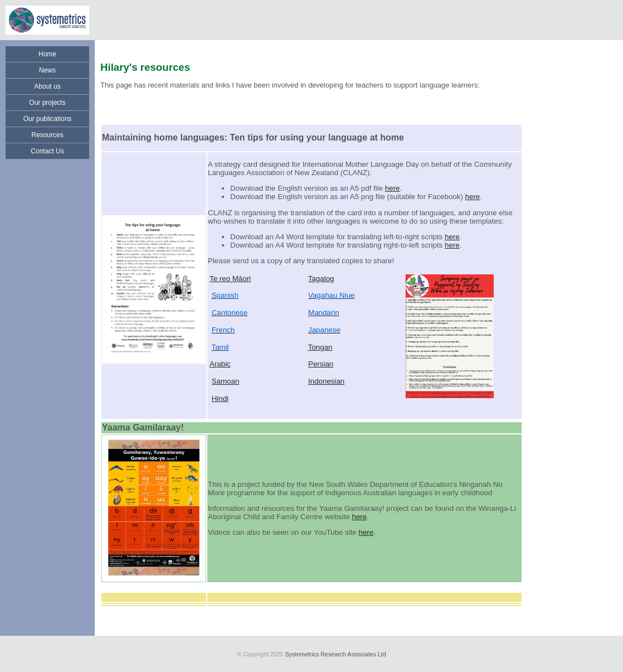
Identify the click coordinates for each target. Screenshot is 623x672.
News (47, 70)
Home (47, 54)
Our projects (47, 103)
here (393, 188)
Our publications (48, 119)
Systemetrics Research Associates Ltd (335, 654)
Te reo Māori (230, 279)
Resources (47, 135)
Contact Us (47, 151)
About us (47, 86)
